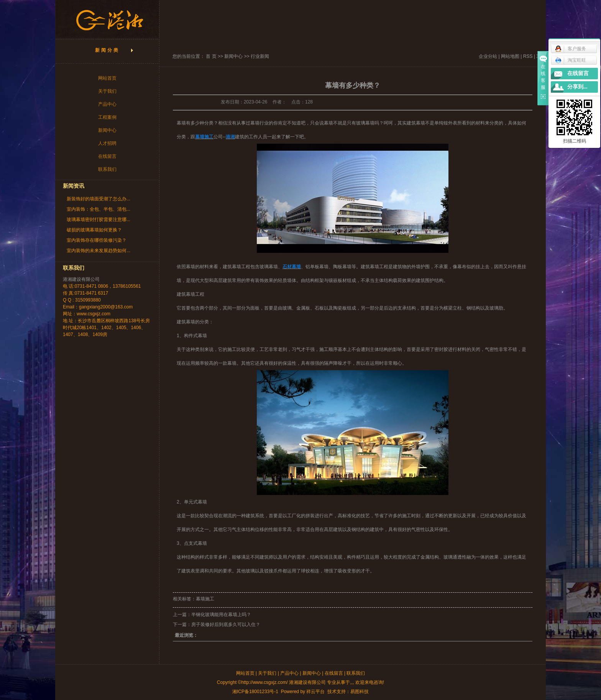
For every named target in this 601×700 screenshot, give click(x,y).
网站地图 (510, 56)
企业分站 (488, 56)
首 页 (211, 56)
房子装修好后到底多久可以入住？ (226, 625)
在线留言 (107, 156)
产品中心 (107, 104)
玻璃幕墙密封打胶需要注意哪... (99, 220)
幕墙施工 (205, 599)
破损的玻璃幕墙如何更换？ (94, 230)
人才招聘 (107, 143)
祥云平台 (315, 692)
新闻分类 (107, 50)
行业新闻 (260, 56)
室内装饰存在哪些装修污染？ (97, 240)
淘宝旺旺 (571, 60)
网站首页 (107, 78)
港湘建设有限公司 (81, 279)
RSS (528, 56)
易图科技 (360, 692)
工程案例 (107, 117)
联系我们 (107, 169)
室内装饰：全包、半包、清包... (99, 209)
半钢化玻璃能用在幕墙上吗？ (221, 615)
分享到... (577, 87)
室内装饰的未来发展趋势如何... (99, 251)
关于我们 (107, 91)
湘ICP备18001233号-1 (255, 692)
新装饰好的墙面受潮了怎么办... (99, 199)
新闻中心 (107, 130)
